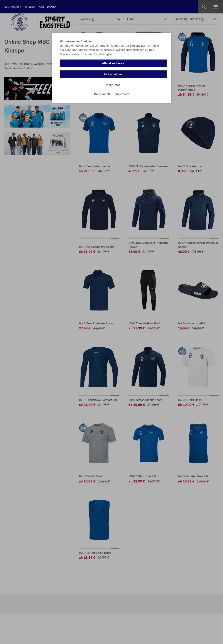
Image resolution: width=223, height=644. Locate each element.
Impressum (122, 94)
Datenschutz (102, 94)
